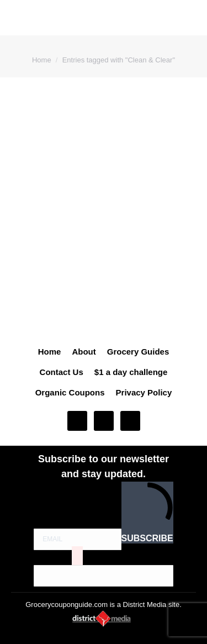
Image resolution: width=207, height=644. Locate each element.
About (84, 352)
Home (50, 352)
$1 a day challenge (131, 372)
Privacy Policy (144, 392)
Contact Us (62, 372)
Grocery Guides (138, 352)
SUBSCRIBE (147, 512)
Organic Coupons (70, 392)
